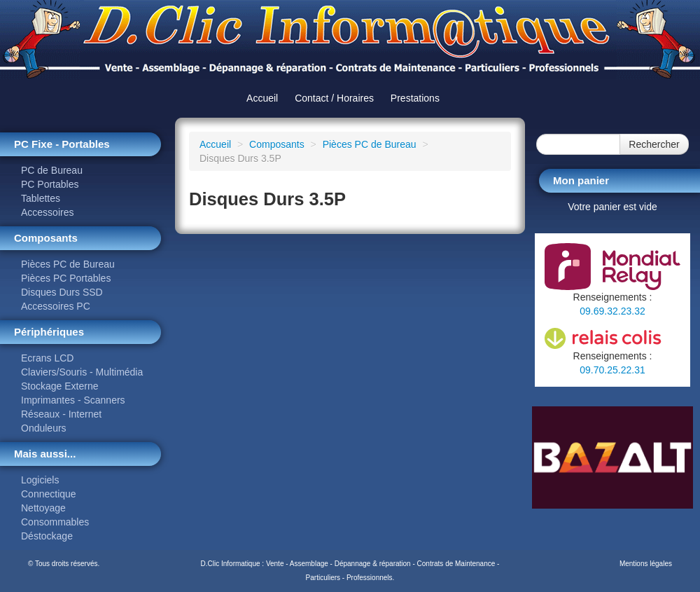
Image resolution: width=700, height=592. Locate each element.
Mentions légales (646, 564)
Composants (277, 144)
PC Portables (50, 184)
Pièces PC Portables (66, 278)
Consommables (55, 522)
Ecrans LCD (47, 358)
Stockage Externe (60, 386)
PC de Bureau (52, 170)
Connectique (49, 494)
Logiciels (40, 480)
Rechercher (654, 144)
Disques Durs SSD (62, 292)
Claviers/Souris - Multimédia (82, 372)
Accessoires (47, 212)
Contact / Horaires (334, 98)
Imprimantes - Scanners (73, 400)
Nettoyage (43, 508)
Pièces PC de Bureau (68, 264)
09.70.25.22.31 (612, 370)
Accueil (262, 98)
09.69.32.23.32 (612, 311)
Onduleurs (44, 428)
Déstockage (47, 536)
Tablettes (41, 198)
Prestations (415, 98)
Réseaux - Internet (61, 414)
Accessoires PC (56, 306)
